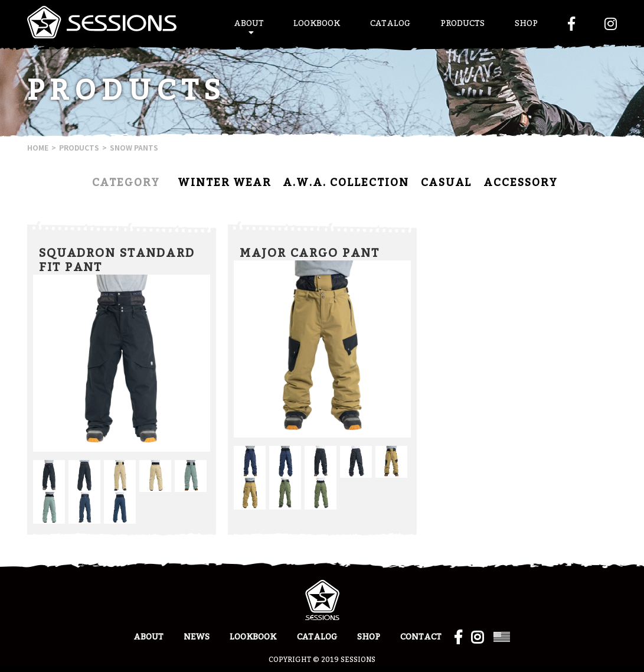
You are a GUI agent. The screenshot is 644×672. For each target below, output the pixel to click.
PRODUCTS (462, 24)
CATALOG (390, 24)
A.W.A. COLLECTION (346, 182)
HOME (38, 147)
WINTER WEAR (224, 182)
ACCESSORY (521, 182)
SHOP (526, 24)
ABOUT (249, 24)
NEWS (197, 637)
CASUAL (446, 182)
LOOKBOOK (317, 24)
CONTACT (421, 637)
